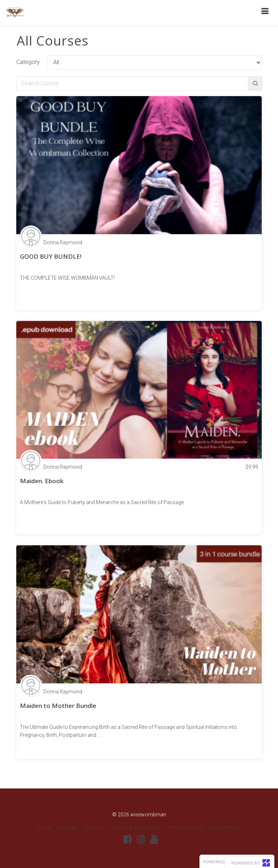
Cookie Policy (227, 827)
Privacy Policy (186, 827)
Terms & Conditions (136, 827)
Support (95, 827)
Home (44, 827)
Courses (68, 827)
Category (28, 62)
